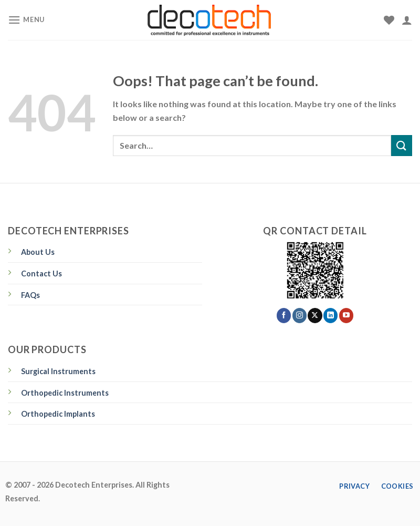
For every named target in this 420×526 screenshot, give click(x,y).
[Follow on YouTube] (346, 315)
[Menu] (26, 20)
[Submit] (402, 145)
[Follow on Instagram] (300, 315)
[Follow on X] (315, 315)
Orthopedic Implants (58, 414)
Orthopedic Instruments (65, 393)
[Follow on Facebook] (284, 315)
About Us (38, 252)
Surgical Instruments (58, 371)
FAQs (30, 295)
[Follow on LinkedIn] (330, 315)
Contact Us (41, 274)
